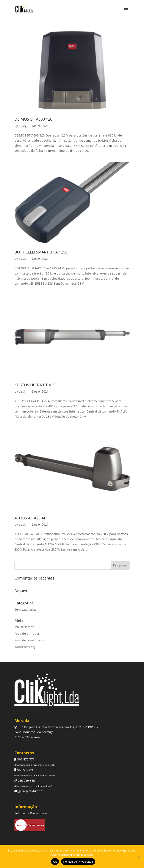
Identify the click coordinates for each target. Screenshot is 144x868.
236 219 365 (26, 781)
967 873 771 (25, 759)
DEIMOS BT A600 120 (33, 119)
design (24, 126)
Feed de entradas (27, 634)
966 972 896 (25, 770)
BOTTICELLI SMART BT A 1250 (41, 252)
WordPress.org (25, 647)
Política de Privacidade (31, 813)
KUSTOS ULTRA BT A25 (35, 385)
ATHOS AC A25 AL (30, 518)
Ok (55, 862)
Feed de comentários (30, 640)
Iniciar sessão (24, 627)
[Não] (139, 857)
